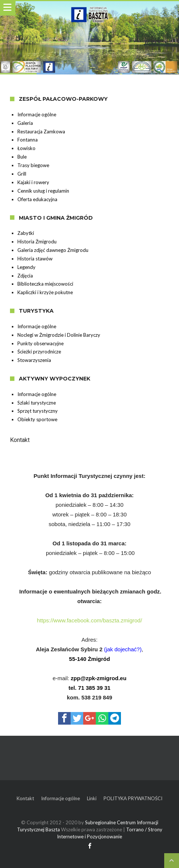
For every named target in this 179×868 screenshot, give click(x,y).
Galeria (25, 123)
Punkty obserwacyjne (40, 343)
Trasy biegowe (33, 165)
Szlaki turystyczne (37, 403)
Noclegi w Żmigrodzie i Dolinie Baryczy (59, 335)
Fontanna (28, 140)
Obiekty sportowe (37, 419)
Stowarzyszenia (34, 360)
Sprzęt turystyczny (38, 411)
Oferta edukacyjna (37, 199)
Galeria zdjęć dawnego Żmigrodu (53, 250)
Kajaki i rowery (33, 182)
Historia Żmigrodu (37, 242)
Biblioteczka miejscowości (45, 284)
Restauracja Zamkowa (41, 132)
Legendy (26, 267)
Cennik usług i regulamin (43, 191)
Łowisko (26, 148)
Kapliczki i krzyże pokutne (45, 292)
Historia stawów (35, 259)
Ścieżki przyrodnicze (39, 352)
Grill (22, 174)
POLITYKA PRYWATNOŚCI (133, 798)
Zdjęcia (25, 276)
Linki (92, 798)
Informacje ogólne (37, 114)
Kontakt (25, 798)
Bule (22, 157)
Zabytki (26, 233)
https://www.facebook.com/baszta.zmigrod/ (89, 620)
